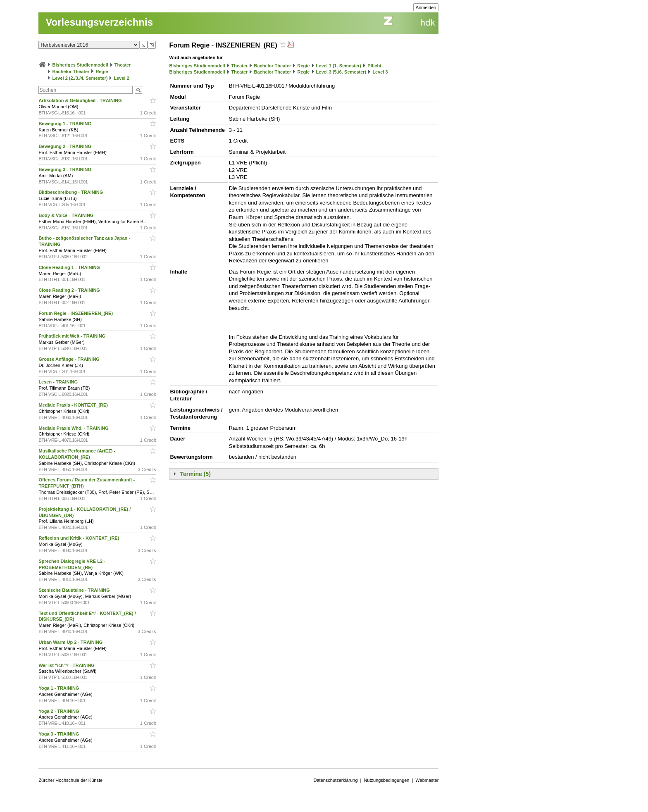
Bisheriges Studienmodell (80, 65)
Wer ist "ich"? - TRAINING (67, 665)
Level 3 (380, 72)
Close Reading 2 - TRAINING (70, 290)
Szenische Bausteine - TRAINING (75, 590)
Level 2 (122, 78)
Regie (102, 71)
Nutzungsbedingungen (386, 780)
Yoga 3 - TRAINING (59, 734)
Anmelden (426, 7)
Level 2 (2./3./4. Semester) (80, 78)
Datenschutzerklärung (336, 780)
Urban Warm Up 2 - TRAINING (71, 642)
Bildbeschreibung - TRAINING (71, 192)
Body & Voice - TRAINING (67, 215)
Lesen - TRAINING (59, 382)
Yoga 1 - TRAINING (59, 688)
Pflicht (374, 66)
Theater (123, 65)
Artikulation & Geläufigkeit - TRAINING (81, 100)
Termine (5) (195, 474)
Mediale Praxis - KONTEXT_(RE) (74, 405)
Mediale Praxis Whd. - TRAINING (74, 428)
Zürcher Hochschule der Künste (70, 780)
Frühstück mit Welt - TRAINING (73, 336)
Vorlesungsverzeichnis (99, 22)
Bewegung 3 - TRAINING (66, 169)
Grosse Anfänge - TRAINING (70, 359)
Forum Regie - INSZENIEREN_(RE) (76, 313)
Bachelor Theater (71, 71)
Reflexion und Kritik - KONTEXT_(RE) (79, 538)
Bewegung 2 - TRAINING (66, 146)
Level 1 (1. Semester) (339, 66)
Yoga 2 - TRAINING (59, 711)
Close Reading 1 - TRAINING (70, 267)
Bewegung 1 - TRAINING (66, 124)
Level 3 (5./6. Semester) (341, 72)
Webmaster (427, 780)
